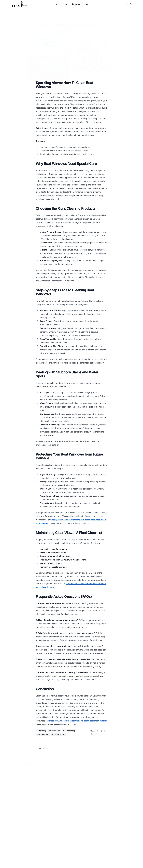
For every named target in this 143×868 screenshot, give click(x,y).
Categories (77, 4)
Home (57, 4)
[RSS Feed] (131, 4)
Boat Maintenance (55, 17)
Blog (86, 4)
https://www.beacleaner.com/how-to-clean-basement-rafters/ (78, 721)
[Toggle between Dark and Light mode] (127, 4)
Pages (66, 4)
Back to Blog (42, 748)
